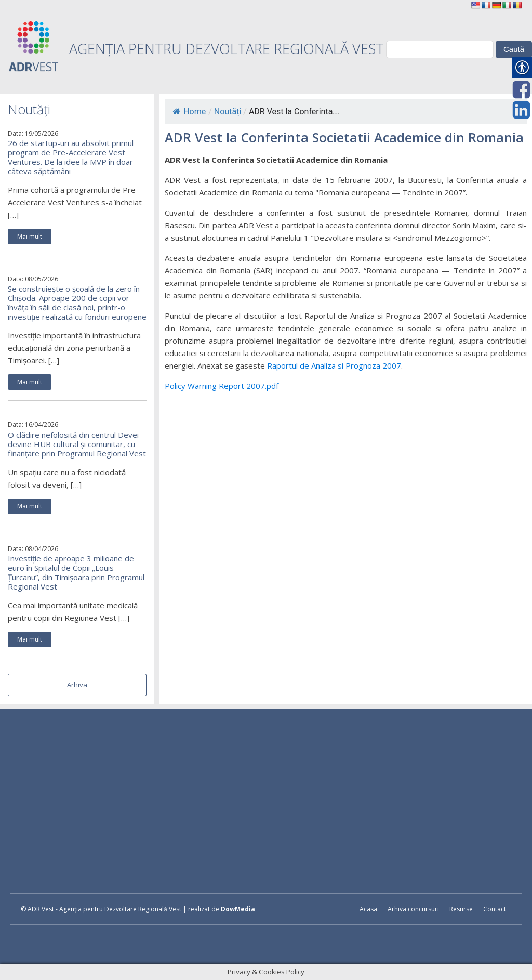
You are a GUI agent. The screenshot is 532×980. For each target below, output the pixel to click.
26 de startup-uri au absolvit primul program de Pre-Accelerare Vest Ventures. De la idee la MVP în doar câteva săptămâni (71, 157)
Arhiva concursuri (413, 909)
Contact (495, 909)
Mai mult (30, 236)
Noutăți (228, 112)
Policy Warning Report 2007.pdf (222, 386)
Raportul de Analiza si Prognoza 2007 (334, 365)
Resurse (461, 909)
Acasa (368, 909)
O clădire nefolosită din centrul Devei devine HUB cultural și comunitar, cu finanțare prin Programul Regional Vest (77, 444)
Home (189, 112)
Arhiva (77, 685)
